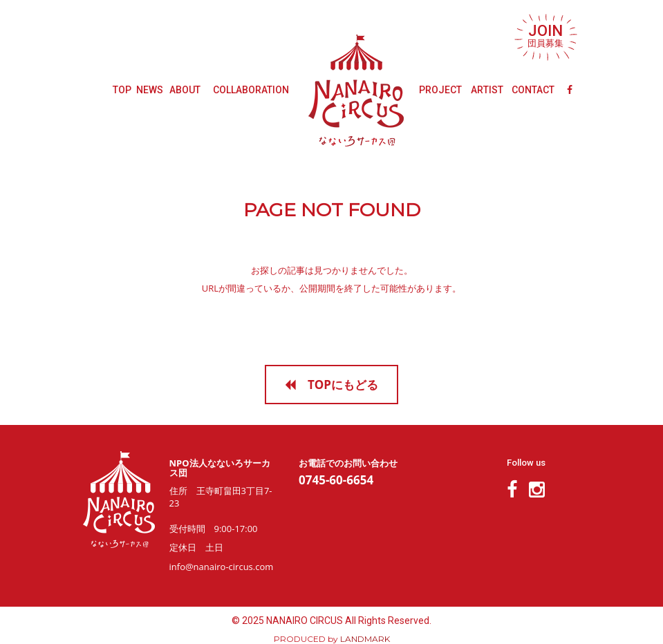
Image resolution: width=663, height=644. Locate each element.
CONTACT (533, 90)
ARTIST (487, 90)
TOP (122, 90)
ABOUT (185, 90)
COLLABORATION (251, 90)
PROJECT (440, 90)
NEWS (150, 90)
